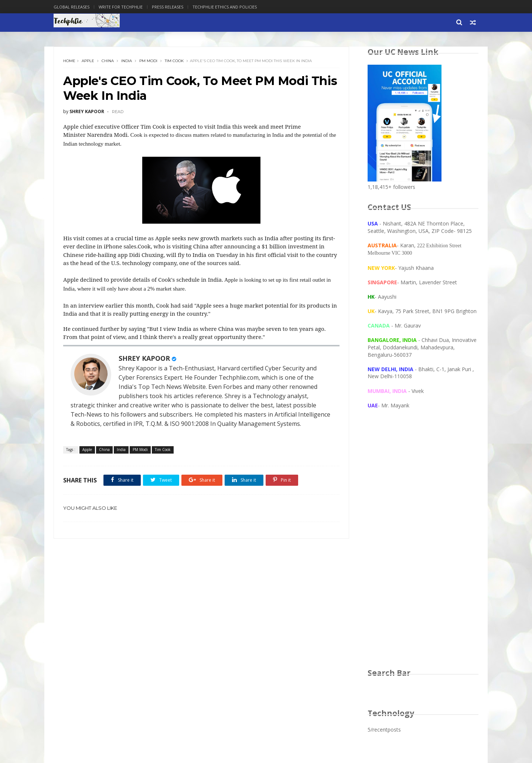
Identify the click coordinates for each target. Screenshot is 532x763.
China (108, 61)
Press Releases (168, 7)
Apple (88, 61)
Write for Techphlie (121, 7)
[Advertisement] (423, 546)
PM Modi (148, 61)
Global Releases (71, 7)
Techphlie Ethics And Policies (225, 7)
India (127, 61)
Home (69, 61)
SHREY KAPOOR (144, 358)
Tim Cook (174, 61)
